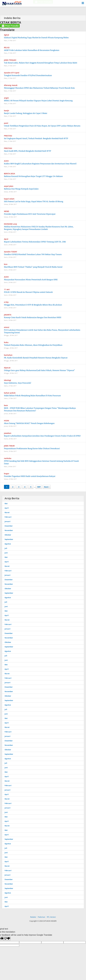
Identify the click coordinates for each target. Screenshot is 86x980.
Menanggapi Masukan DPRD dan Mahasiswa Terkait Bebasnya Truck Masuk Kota (39, 88)
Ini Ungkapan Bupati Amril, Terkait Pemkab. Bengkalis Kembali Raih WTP (36, 138)
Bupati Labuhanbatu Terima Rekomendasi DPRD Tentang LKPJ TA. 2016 (35, 242)
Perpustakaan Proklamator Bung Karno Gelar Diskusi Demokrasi (32, 449)
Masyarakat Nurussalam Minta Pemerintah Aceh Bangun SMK (31, 280)
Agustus (8, 544)
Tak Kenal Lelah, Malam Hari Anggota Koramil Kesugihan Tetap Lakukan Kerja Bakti (41, 63)
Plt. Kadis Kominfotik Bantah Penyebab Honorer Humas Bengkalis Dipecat (36, 358)
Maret (7, 512)
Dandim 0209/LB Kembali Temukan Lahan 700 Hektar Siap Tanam (33, 254)
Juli (6, 548)
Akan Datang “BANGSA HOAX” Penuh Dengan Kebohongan (29, 423)
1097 (39, 487)
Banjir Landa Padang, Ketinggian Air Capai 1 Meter (26, 113)
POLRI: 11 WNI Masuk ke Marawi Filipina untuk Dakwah (28, 292)
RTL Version (51, 917)
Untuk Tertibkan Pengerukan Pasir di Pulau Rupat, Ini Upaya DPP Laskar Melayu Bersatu (42, 126)
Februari (8, 517)
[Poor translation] (7, 939)
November (9, 530)
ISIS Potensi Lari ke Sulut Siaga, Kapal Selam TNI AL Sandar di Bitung (34, 201)
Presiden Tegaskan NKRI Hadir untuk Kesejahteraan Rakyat (30, 476)
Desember (9, 526)
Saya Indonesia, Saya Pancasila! (18, 383)
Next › (47, 487)
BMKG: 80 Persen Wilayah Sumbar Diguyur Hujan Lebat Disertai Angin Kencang (38, 101)
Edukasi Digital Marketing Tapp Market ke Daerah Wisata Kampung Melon (36, 38)
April (7, 508)
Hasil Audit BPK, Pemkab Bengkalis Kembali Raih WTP (28, 151)
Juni (6, 553)
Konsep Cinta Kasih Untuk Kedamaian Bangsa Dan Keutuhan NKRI (33, 317)
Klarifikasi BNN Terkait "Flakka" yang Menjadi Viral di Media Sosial (33, 267)
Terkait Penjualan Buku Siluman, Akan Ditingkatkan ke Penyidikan (33, 345)
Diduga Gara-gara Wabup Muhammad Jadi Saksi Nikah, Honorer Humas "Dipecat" (39, 370)
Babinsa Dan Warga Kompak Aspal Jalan (21, 189)
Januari (8, 521)
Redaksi (33, 917)
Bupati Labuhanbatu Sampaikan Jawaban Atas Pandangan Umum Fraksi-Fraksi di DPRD (42, 436)
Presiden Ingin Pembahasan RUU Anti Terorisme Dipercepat (30, 214)
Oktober (8, 535)
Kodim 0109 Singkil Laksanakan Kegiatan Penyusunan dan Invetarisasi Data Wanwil (40, 164)
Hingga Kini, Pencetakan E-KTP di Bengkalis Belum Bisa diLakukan (33, 305)
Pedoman (41, 917)
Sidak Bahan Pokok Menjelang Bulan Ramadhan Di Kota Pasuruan (32, 396)
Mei (6, 503)
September (9, 539)
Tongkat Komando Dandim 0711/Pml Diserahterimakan (28, 75)
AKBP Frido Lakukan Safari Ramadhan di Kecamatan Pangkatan (32, 50)
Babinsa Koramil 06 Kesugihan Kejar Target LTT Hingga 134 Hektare (33, 176)
